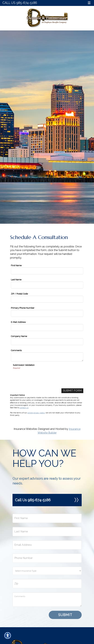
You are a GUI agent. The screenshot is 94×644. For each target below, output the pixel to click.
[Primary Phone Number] (47, 313)
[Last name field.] (47, 532)
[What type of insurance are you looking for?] (47, 571)
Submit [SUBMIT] (65, 615)
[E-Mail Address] (47, 328)
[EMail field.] (47, 545)
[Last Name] (47, 285)
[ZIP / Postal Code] (47, 299)
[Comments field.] (47, 599)
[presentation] (38, 376)
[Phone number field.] (47, 558)
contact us (24, 408)
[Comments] (47, 357)
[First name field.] (47, 518)
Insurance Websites (25, 429)
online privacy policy (36, 413)
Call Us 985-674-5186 (20, 3)
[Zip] (47, 584)
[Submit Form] (72, 391)
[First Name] (47, 271)
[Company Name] (47, 342)
